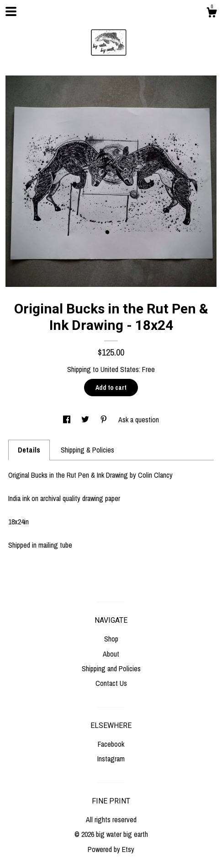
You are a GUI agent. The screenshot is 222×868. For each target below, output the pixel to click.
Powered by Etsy (111, 849)
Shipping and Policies (111, 669)
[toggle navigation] (11, 11)
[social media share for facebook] (68, 420)
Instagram (111, 759)
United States (120, 369)
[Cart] (211, 14)
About (111, 654)
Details (29, 450)
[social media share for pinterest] (105, 420)
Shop (111, 639)
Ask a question (139, 420)
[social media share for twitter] (86, 420)
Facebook (111, 744)
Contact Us (111, 683)
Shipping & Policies (87, 450)
